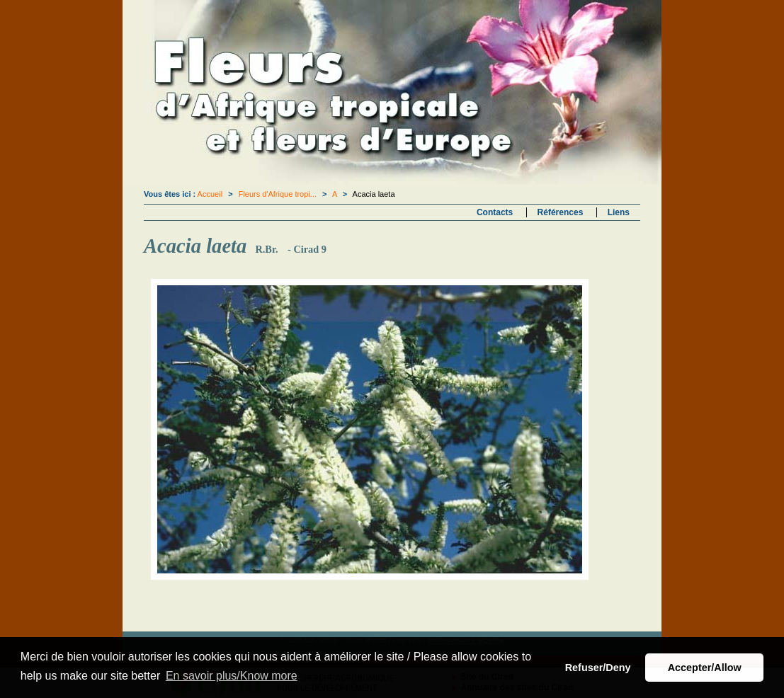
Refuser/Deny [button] (598, 668)
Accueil (210, 194)
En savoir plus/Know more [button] (232, 676)
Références (561, 212)
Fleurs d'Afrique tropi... (278, 194)
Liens (619, 212)
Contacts (495, 212)
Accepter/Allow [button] (705, 668)
